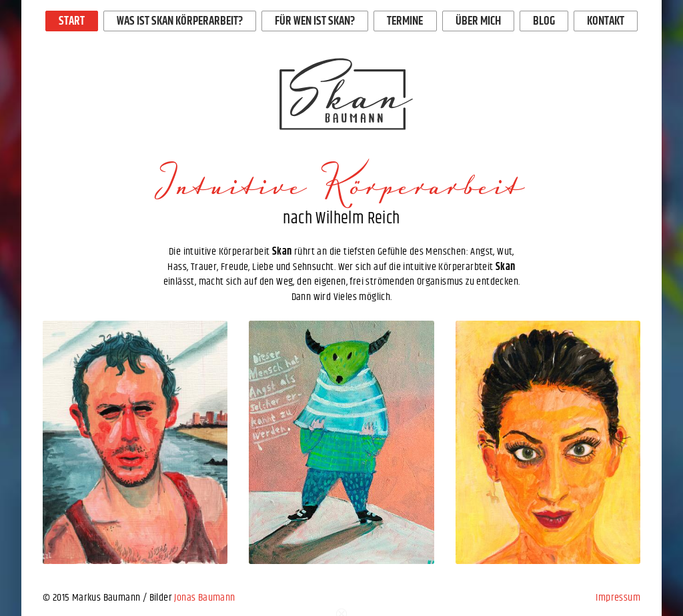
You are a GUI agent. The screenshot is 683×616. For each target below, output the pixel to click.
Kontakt (606, 21)
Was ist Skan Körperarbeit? (180, 21)
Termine (405, 21)
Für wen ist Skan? (315, 21)
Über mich (478, 21)
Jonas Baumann (204, 598)
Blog (544, 21)
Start (72, 21)
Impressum (618, 598)
